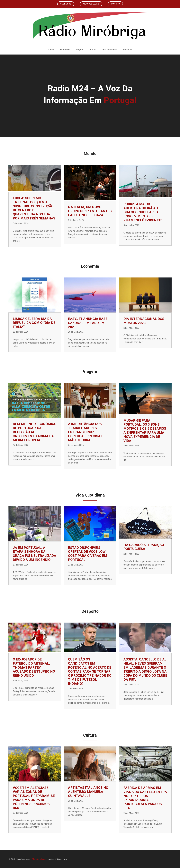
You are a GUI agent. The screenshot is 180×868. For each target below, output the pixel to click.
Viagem (79, 50)
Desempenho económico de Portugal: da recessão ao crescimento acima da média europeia (35, 432)
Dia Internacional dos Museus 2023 (144, 321)
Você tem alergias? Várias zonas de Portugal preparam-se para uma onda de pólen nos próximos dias (34, 798)
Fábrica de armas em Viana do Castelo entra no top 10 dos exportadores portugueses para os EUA (145, 798)
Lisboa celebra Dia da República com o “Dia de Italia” (34, 323)
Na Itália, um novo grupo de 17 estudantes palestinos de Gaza (90, 211)
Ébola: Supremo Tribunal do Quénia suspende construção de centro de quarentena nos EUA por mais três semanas (34, 208)
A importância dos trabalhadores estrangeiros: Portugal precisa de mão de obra (87, 432)
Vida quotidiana (110, 50)
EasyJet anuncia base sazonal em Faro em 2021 (88, 323)
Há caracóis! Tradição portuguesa (144, 547)
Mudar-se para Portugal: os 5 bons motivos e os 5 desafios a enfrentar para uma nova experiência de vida (145, 431)
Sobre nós (66, 4)
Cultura (93, 50)
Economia (65, 50)
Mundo (51, 50)
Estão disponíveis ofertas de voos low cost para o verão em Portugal (88, 554)
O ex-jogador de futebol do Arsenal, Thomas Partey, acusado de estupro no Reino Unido (34, 667)
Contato (115, 4)
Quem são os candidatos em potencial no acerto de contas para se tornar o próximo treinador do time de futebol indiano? (90, 672)
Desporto (128, 50)
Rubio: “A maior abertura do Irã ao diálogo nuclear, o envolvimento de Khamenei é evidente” (143, 212)
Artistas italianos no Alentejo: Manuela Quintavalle (88, 792)
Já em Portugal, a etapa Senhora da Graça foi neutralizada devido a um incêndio (34, 554)
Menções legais (91, 4)
